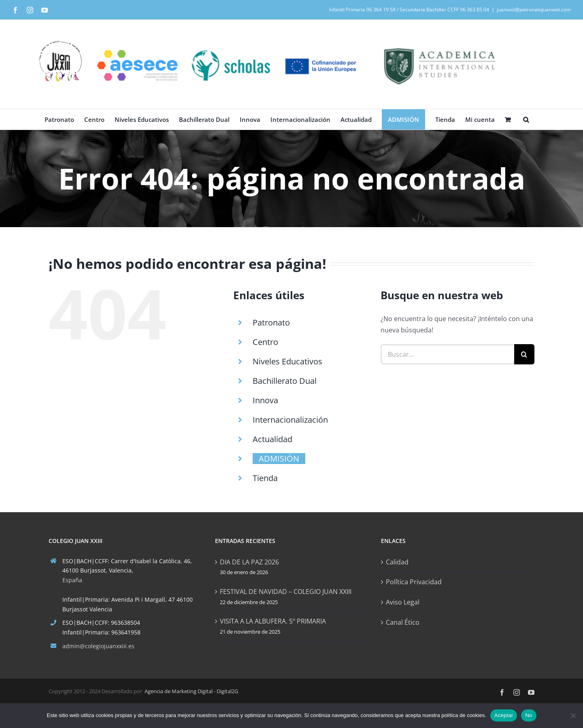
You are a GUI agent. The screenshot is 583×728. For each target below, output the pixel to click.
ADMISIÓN (279, 459)
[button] (526, 119)
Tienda (265, 478)
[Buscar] (524, 354)
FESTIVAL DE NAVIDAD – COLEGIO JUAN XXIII (286, 592)
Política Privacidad (414, 582)
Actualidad (272, 439)
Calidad (397, 562)
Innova (265, 400)
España (72, 580)
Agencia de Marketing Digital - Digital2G (191, 691)
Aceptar (504, 715)
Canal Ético (403, 622)
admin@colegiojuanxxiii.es (98, 646)
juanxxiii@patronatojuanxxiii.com (534, 10)
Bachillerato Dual (285, 381)
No (529, 715)
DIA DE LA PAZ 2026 (249, 562)
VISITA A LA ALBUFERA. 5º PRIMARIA (273, 621)
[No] (573, 715)
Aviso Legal (403, 602)
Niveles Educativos (287, 361)
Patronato (271, 322)
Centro (265, 342)
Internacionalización (290, 420)
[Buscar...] (447, 354)
